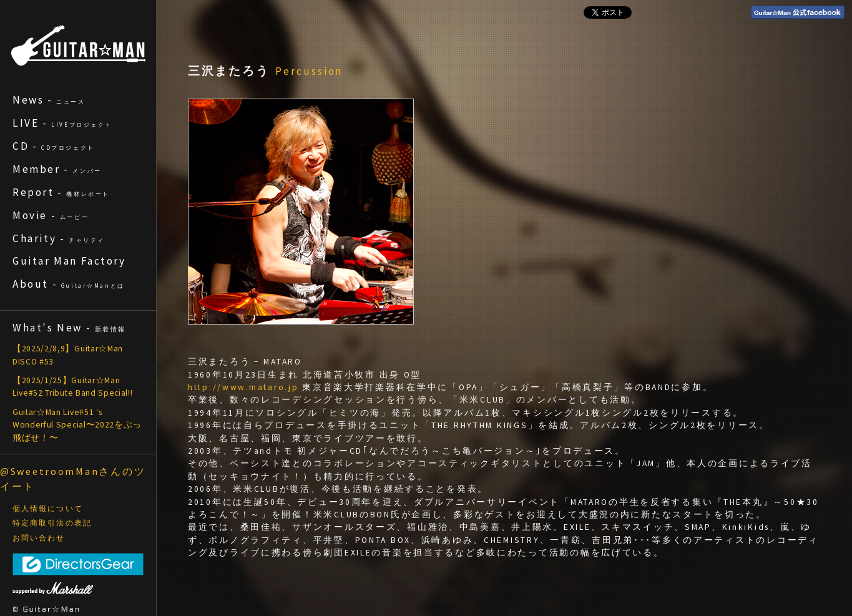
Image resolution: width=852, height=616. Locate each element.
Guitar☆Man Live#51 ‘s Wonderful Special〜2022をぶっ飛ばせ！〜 (77, 425)
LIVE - (62, 123)
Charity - (59, 238)
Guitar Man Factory (69, 261)
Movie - (51, 215)
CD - (54, 146)
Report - (61, 192)
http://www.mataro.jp (243, 387)
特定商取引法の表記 (52, 523)
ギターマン (78, 45)
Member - (57, 169)
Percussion (309, 71)
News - (49, 100)
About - (69, 284)
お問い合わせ (39, 538)
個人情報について (48, 509)
